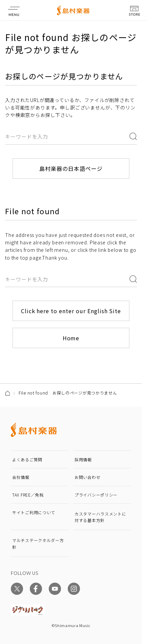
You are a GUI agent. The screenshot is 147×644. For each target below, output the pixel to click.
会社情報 (21, 477)
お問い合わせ (87, 477)
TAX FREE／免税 (28, 495)
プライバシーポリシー (96, 495)
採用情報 (83, 459)
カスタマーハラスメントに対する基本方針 (100, 517)
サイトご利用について (34, 512)
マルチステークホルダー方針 (38, 543)
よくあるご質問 (27, 459)
